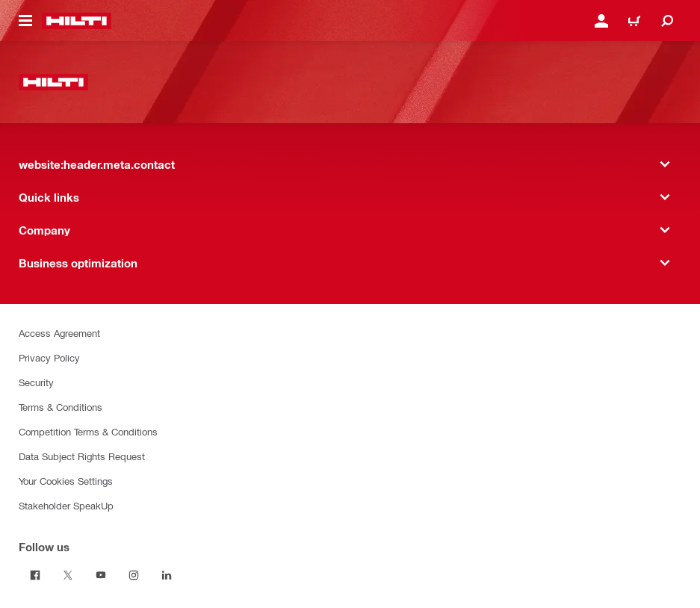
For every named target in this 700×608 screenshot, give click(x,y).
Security (36, 382)
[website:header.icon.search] (667, 21)
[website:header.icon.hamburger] (25, 21)
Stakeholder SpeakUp (66, 505)
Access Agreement (59, 333)
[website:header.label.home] (77, 21)
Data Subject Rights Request (82, 456)
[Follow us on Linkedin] (167, 575)
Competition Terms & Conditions (88, 431)
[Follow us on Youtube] (101, 575)
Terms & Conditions (61, 407)
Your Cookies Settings (66, 481)
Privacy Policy (49, 357)
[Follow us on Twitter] (68, 575)
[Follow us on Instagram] (134, 575)
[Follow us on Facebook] (35, 575)
